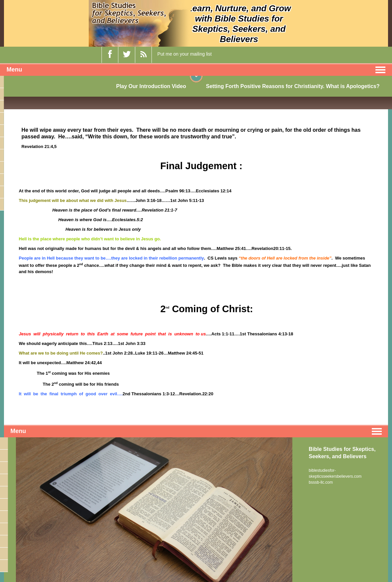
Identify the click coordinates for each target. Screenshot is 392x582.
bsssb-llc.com (321, 482)
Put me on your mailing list (184, 54)
